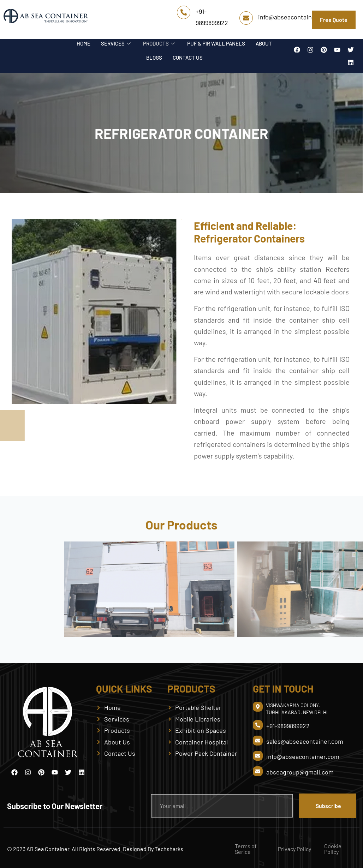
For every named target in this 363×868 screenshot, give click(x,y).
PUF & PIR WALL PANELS (216, 43)
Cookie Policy (333, 849)
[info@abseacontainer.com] (246, 18)
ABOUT (264, 43)
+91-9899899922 (288, 726)
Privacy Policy (294, 849)
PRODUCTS (160, 43)
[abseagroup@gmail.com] (258, 771)
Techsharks (169, 849)
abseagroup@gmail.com (300, 772)
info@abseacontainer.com (295, 17)
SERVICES (117, 43)
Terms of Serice (246, 849)
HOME (84, 43)
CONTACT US (188, 58)
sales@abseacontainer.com (305, 741)
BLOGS (154, 58)
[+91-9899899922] (184, 12)
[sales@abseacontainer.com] (258, 741)
